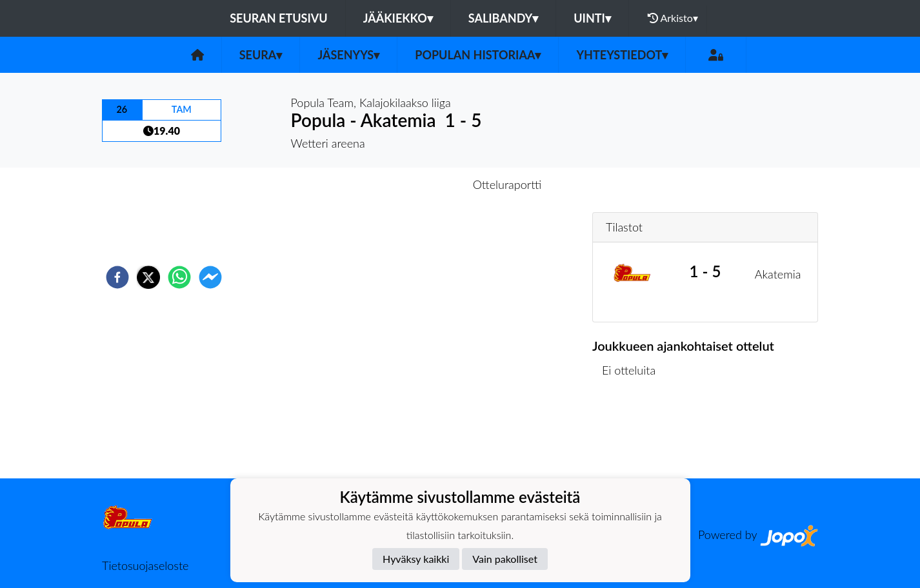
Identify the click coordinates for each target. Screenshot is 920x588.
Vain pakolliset (505, 559)
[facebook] (117, 277)
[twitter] (148, 277)
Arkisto (673, 18)
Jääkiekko (398, 18)
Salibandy (503, 18)
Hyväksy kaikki (416, 559)
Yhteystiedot (622, 55)
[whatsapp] (179, 277)
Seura (261, 55)
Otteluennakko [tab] (415, 184)
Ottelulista (634, 435)
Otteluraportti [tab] (507, 184)
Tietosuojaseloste (145, 565)
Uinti (592, 18)
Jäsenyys (348, 55)
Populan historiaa (478, 55)
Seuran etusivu (279, 18)
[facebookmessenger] (210, 277)
